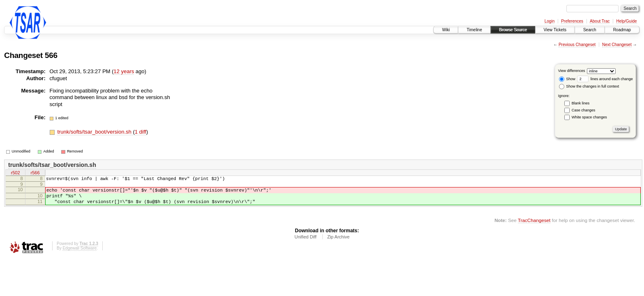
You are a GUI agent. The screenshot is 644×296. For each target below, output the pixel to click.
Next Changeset (617, 45)
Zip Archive (338, 243)
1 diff (140, 132)
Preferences (572, 21)
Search (590, 30)
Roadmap (622, 30)
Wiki (446, 30)
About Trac (600, 21)
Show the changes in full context (589, 86)
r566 (35, 173)
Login (550, 21)
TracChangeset (534, 226)
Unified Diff (306, 243)
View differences (572, 71)
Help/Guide (626, 21)
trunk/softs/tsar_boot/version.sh (95, 132)
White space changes (589, 117)
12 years (124, 71)
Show (567, 79)
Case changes (584, 110)
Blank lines (581, 103)
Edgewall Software (79, 254)
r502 (15, 173)
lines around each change (605, 79)
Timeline (474, 30)
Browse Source (513, 30)
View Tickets (555, 30)
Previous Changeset (577, 45)
